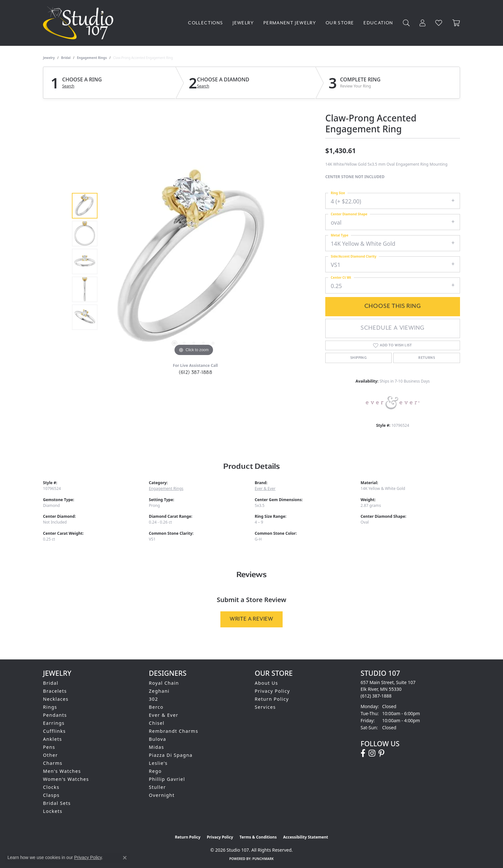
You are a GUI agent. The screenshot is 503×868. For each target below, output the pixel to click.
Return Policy (272, 699)
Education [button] (378, 23)
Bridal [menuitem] (51, 683)
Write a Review (251, 619)
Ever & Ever (265, 488)
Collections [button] (205, 23)
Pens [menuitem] (49, 747)
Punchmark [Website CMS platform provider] (263, 859)
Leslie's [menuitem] (158, 763)
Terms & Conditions (258, 837)
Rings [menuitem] (50, 707)
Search (68, 86)
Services (265, 707)
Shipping (358, 358)
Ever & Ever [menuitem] (164, 715)
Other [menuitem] (50, 755)
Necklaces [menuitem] (56, 699)
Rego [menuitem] (155, 771)
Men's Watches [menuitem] (62, 771)
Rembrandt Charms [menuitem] (174, 731)
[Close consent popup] (125, 858)
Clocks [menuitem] (51, 787)
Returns (427, 358)
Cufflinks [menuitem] (54, 731)
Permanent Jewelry (290, 23)
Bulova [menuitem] (158, 739)
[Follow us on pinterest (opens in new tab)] (381, 753)
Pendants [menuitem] (55, 715)
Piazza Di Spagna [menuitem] (171, 755)
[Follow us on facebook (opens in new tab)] (363, 753)
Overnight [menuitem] (162, 795)
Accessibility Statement (305, 837)
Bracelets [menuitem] (55, 691)
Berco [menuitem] (156, 707)
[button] (406, 23)
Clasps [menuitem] (51, 795)
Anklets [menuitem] (52, 739)
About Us (266, 683)
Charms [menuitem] (53, 763)
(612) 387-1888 (196, 372)
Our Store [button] (340, 23)
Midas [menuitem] (156, 747)
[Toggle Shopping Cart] (456, 23)
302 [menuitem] (153, 699)
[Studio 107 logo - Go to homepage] (80, 23)
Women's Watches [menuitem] (66, 779)
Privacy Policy (272, 691)
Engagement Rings (92, 58)
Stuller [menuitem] (157, 787)
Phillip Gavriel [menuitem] (167, 779)
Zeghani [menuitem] (159, 691)
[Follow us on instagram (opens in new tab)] (372, 753)
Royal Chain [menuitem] (164, 683)
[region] (194, 261)
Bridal (66, 58)
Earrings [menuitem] (54, 723)
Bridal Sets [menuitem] (57, 803)
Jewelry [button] (243, 23)
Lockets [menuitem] (53, 811)
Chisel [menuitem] (157, 723)
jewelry (49, 58)
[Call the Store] (376, 696)
